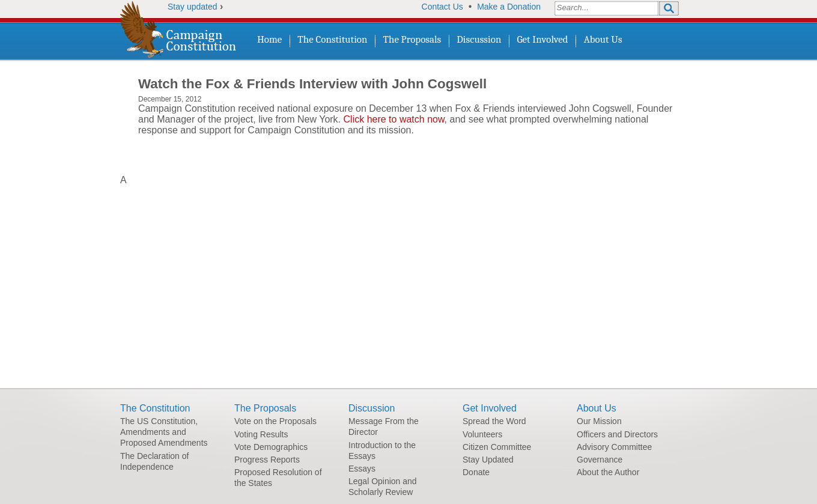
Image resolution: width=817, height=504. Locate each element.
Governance (600, 460)
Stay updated (193, 7)
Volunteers (482, 434)
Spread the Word (494, 421)
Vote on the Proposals (275, 421)
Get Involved (542, 39)
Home (269, 39)
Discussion (479, 39)
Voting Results (261, 434)
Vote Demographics (271, 447)
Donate (476, 472)
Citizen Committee (497, 447)
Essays (362, 469)
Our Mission (599, 421)
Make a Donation (509, 7)
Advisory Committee (614, 447)
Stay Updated (488, 460)
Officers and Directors (617, 434)
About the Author (608, 472)
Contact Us (442, 7)
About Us (603, 39)
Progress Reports (267, 460)
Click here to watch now (394, 119)
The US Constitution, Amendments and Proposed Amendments (164, 432)
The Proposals (412, 39)
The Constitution (332, 39)
